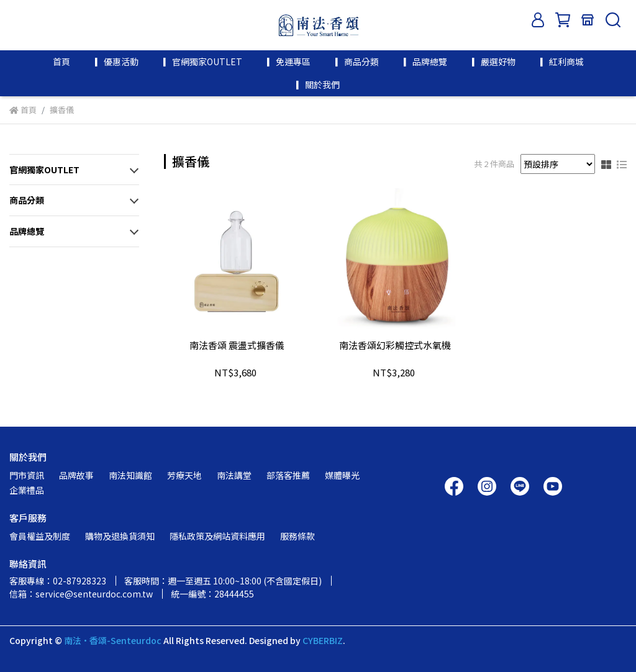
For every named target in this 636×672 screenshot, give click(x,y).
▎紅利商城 (562, 61)
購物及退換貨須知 (120, 536)
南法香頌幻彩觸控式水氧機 (395, 346)
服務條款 (298, 536)
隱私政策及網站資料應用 (217, 536)
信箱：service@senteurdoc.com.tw (81, 594)
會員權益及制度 (40, 536)
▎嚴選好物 (494, 61)
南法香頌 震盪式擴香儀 (237, 346)
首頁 (61, 61)
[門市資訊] (588, 20)
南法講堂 (234, 475)
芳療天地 (184, 475)
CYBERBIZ (323, 640)
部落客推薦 (288, 475)
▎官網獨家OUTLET (203, 61)
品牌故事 (76, 475)
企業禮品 (27, 490)
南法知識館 (130, 475)
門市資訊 (27, 475)
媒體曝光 (342, 475)
